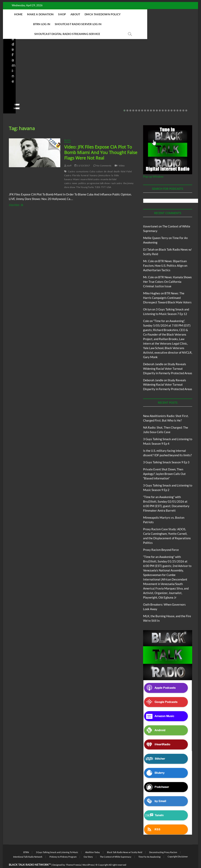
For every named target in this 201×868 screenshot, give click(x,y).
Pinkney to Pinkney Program (63, 847)
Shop (77, 14)
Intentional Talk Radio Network (28, 847)
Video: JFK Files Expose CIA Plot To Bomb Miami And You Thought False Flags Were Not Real (101, 143)
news (75, 174)
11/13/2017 (82, 156)
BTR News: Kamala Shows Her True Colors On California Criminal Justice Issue (167, 272)
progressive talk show (98, 174)
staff (12, 87)
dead (110, 162)
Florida (76, 166)
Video (122, 156)
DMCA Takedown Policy (117, 14)
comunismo (82, 162)
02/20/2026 (124, 87)
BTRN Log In (148, 14)
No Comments (17, 93)
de (105, 162)
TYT (103, 178)
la (112, 166)
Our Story (88, 847)
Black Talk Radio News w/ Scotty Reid (125, 843)
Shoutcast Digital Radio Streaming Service (118, 24)
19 (177, 101)
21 (183, 101)
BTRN (122, 55)
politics (82, 174)
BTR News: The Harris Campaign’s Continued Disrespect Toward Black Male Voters (167, 288)
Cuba (92, 162)
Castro (71, 162)
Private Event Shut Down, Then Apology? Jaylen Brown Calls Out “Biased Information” (124, 71)
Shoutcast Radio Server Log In (58, 24)
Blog (10, 65)
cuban (100, 162)
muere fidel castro (90, 170)
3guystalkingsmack (166, 87)
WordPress (88, 855)
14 (163, 101)
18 (175, 101)
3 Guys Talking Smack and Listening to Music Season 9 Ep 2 (174, 77)
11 (154, 101)
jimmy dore (104, 166)
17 (172, 101)
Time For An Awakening (149, 847)
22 (186, 101)
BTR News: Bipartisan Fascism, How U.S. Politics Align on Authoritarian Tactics (165, 256)
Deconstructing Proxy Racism (163, 843)
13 (160, 101)
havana (94, 166)
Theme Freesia (73, 855)
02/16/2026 (161, 93)
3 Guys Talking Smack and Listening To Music (169, 63)
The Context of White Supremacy (116, 847)
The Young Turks (85, 178)
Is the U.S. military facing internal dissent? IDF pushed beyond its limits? (74, 74)
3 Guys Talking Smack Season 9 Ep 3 (166, 453)
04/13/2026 (27, 87)
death (117, 162)
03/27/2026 (75, 87)
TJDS (97, 178)
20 (180, 101)
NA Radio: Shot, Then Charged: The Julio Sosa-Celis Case (26, 77)
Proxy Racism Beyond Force (161, 540)
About (90, 14)
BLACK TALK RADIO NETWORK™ (30, 855)
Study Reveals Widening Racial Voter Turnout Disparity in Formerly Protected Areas (168, 359)
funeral (85, 166)
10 (151, 101)
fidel (123, 162)
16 (169, 101)
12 (157, 101)
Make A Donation (55, 14)
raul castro (116, 174)
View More (15, 99)
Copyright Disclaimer (178, 847)
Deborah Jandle (153, 354)
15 (166, 101)
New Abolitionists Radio (29, 65)
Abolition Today (93, 843)
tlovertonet (151, 217)
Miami (76, 170)
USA (109, 178)
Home (33, 14)
